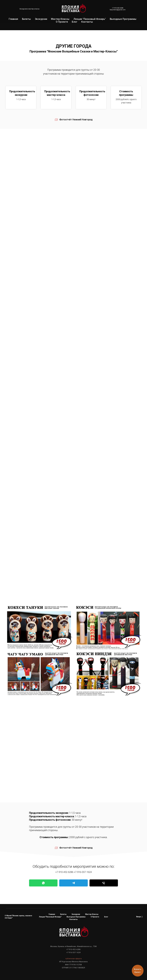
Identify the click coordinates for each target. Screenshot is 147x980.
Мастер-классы (60, 19)
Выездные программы (123, 19)
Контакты (87, 22)
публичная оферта (74, 959)
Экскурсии (41, 19)
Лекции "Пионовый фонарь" (90, 19)
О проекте (62, 22)
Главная (13, 19)
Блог (75, 22)
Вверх (139, 917)
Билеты (27, 19)
